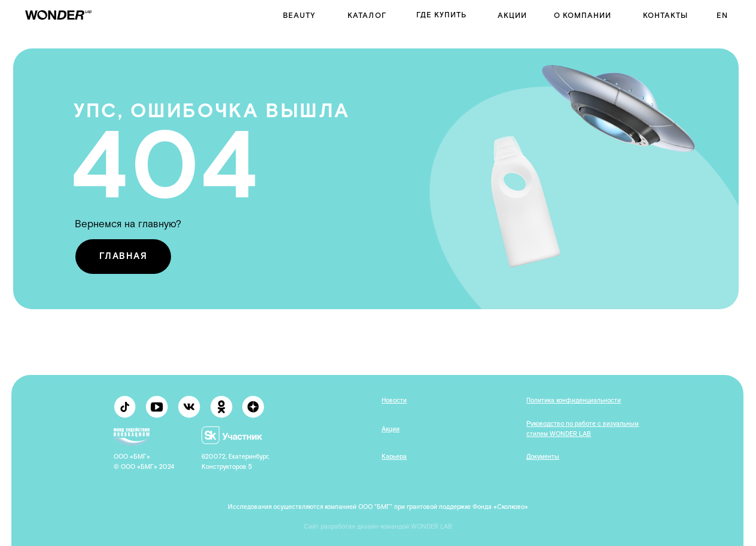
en (722, 16)
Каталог (367, 16)
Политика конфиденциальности (574, 401)
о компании (583, 16)
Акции (512, 16)
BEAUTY (299, 16)
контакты (665, 16)
